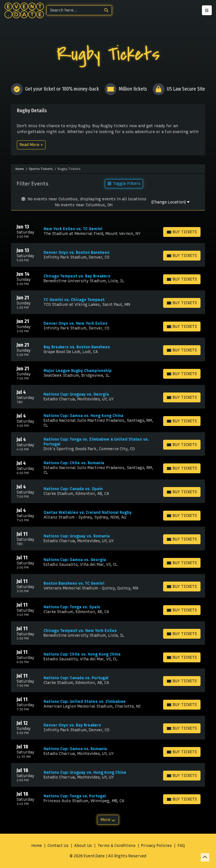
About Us (83, 846)
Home (37, 846)
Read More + (31, 145)
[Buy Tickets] (182, 232)
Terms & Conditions (117, 846)
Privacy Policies (157, 846)
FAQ (181, 846)
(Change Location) (170, 202)
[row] (108, 231)
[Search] (74, 10)
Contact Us (58, 846)
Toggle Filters (124, 183)
